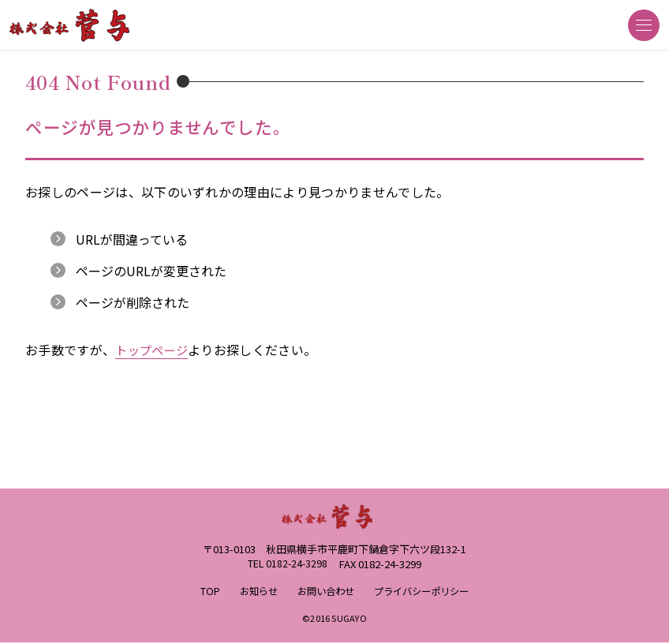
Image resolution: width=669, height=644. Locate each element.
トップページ (154, 350)
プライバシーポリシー (425, 592)
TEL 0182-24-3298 (287, 565)
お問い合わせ (323, 592)
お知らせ (252, 592)
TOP (202, 592)
